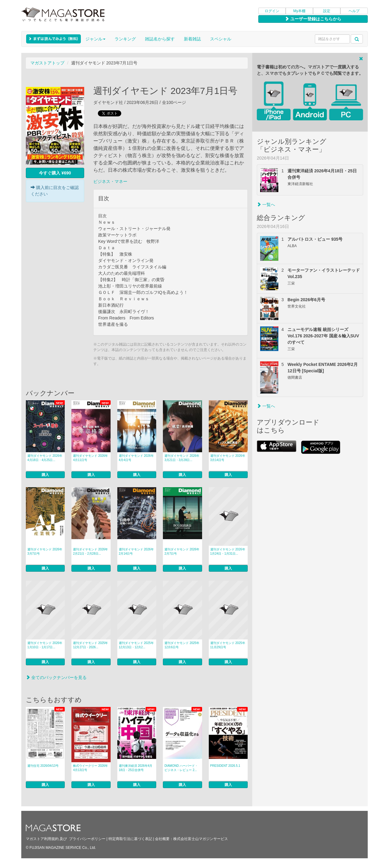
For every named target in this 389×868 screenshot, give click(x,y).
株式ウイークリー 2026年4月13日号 (90, 768)
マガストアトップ (47, 63)
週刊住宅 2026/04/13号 (43, 766)
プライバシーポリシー (87, 839)
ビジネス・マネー (110, 181)
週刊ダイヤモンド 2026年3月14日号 (228, 458)
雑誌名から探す (160, 39)
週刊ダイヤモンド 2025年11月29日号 (228, 645)
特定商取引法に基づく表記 (130, 839)
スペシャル (221, 39)
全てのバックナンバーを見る (56, 677)
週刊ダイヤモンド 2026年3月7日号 (45, 551)
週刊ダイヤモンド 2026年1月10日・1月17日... (45, 645)
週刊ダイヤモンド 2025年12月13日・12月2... (136, 645)
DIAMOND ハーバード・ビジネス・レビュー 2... (181, 768)
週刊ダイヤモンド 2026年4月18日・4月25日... (45, 458)
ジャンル (95, 39)
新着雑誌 (192, 39)
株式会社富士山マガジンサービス (201, 839)
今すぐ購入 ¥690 (55, 173)
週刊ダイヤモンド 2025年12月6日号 (182, 645)
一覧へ (266, 205)
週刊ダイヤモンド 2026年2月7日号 (182, 551)
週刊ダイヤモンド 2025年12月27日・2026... (90, 645)
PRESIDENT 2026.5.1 (225, 766)
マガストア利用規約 (42, 839)
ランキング (125, 39)
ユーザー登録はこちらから (313, 19)
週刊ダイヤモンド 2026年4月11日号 (90, 458)
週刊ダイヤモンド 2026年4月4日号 (136, 458)
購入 (45, 475)
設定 (327, 11)
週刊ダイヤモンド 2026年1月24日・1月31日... (228, 551)
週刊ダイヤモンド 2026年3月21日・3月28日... (182, 458)
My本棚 (299, 11)
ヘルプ (354, 11)
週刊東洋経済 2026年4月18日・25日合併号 (136, 768)
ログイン (272, 11)
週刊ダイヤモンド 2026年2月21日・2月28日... (90, 551)
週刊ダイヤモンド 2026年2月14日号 (136, 551)
